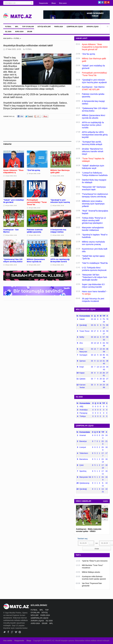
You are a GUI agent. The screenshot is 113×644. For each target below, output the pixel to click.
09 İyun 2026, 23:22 (35, 208)
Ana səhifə (8, 641)
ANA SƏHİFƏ (8, 38)
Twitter (99, 2)
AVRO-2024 (19, 32)
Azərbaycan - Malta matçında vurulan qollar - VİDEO (89, 530)
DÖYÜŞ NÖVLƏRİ (44, 27)
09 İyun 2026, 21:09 (11, 235)
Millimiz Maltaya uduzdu (91, 572)
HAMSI (105, 501)
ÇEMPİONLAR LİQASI (75, 27)
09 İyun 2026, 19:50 (58, 235)
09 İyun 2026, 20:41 (35, 235)
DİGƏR (30, 32)
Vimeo (16, 632)
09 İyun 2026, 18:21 (58, 265)
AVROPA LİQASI (92, 27)
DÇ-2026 (8, 32)
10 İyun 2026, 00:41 (11, 176)
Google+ (105, 2)
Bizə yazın (63, 3)
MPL (17, 27)
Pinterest (108, 2)
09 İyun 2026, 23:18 (58, 206)
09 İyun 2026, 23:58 (35, 174)
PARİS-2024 (59, 27)
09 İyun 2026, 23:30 (11, 206)
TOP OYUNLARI (28, 27)
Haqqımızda (43, 3)
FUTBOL (8, 27)
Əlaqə (54, 3)
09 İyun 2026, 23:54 (58, 176)
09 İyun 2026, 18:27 (35, 265)
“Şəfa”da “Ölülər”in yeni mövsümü (95, 561)
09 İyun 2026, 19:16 (11, 265)
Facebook (102, 2)
